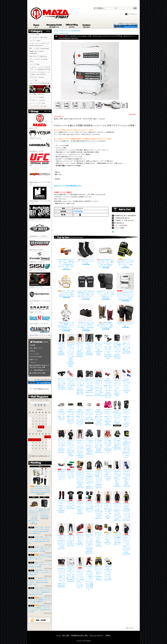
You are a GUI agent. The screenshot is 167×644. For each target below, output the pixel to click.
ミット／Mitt (33, 80)
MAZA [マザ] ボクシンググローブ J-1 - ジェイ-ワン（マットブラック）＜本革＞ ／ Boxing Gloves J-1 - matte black (106, 286)
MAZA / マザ (40, 121)
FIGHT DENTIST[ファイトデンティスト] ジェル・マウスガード (71, 470)
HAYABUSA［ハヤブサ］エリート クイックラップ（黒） (125, 315)
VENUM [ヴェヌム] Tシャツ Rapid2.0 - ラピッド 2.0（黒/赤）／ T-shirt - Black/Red (80, 503)
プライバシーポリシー (96, 635)
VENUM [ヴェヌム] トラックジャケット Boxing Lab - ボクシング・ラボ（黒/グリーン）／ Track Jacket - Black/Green (117, 506)
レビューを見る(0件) (121, 225)
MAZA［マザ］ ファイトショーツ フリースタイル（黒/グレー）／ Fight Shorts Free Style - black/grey (61, 441)
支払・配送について (54, 25)
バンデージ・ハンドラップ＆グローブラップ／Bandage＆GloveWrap (40, 68)
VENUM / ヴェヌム (40, 135)
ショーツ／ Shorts (35, 41)
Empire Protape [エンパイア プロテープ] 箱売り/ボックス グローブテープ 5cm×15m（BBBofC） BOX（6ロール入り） (106, 254)
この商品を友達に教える (122, 218)
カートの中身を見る (39, 381)
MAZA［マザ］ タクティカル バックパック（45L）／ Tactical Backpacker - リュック (80, 535)
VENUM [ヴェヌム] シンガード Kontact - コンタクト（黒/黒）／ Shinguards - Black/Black (61, 345)
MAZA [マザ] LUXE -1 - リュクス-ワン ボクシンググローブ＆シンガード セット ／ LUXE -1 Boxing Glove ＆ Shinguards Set (40, 480)
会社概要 (32, 345)
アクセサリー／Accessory (37, 100)
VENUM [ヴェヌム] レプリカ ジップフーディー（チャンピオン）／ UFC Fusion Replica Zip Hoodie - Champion (71, 443)
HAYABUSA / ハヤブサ (40, 146)
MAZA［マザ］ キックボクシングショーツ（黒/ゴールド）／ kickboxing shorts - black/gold (40, 549)
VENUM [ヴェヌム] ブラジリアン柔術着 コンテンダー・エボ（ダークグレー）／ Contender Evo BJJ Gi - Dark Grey (99, 474)
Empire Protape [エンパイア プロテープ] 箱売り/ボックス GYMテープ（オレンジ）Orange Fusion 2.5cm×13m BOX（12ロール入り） (66, 255)
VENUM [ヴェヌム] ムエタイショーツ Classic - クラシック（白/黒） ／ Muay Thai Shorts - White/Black (71, 570)
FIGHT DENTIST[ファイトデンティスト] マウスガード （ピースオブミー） (61, 470)
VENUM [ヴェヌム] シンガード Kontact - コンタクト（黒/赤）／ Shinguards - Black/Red (61, 502)
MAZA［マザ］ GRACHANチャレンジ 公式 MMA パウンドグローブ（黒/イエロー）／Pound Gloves (125, 254)
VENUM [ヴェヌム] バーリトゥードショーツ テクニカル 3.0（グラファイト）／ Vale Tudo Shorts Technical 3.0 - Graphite (80, 444)
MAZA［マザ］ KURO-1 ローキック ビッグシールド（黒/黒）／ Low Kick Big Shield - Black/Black (99, 441)
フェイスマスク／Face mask (38, 106)
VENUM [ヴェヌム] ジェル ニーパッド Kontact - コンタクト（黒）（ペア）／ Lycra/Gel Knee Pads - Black (126, 414)
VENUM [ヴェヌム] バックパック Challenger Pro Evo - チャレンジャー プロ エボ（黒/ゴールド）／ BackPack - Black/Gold (89, 475)
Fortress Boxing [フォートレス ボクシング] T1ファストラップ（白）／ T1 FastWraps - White (117, 412)
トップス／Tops (35, 34)
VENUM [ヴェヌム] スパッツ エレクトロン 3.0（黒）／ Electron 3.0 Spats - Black (71, 535)
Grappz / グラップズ (40, 309)
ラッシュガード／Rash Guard (39, 37)
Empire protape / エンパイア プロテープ (40, 176)
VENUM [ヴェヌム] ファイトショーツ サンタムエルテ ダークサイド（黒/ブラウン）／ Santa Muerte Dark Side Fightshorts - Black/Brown (89, 539)
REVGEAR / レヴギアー (40, 245)
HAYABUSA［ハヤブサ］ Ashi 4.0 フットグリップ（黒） (86, 252)
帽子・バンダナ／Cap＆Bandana (40, 48)
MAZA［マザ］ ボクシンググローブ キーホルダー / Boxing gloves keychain (71, 380)
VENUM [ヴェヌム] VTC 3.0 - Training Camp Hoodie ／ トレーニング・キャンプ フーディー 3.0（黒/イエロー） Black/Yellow (126, 506)
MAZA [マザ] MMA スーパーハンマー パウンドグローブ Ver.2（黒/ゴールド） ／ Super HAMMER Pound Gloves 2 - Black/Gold (89, 383)
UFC (40, 160)
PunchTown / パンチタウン (40, 257)
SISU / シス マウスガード (40, 268)
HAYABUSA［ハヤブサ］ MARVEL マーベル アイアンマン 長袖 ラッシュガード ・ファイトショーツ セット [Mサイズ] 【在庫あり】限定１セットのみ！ (89, 574)
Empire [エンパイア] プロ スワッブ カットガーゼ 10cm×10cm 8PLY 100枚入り (89, 411)
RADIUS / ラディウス (40, 280)
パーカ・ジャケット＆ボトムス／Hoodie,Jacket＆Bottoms (40, 44)
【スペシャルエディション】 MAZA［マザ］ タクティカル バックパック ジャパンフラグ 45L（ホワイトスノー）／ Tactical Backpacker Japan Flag (125, 286)
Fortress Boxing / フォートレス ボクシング (40, 195)
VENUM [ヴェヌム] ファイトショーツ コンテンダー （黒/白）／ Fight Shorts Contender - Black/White (80, 346)
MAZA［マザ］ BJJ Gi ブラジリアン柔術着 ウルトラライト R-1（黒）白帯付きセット (40, 600)
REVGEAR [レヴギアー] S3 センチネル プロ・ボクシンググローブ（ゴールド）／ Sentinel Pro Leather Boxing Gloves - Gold (80, 474)
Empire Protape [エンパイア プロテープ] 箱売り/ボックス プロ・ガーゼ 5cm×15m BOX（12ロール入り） (80, 413)
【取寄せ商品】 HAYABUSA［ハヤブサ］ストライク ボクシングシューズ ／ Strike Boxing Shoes (108, 569)
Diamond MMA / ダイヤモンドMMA (40, 331)
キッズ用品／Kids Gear (40, 90)
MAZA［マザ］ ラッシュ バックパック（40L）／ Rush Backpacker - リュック (108, 534)
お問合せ (87, 25)
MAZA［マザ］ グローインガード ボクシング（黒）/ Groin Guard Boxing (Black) (99, 345)
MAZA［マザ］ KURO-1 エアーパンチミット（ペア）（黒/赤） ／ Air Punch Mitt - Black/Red (99, 535)
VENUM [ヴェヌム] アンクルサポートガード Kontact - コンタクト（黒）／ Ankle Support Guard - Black (117, 474)
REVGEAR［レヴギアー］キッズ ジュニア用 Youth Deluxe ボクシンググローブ (89, 502)
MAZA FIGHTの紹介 (36, 357)
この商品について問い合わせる (124, 220)
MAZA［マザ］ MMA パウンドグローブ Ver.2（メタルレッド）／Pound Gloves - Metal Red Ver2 (108, 441)
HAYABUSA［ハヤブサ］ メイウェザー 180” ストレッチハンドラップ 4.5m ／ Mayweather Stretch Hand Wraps (108, 346)
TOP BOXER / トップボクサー (40, 229)
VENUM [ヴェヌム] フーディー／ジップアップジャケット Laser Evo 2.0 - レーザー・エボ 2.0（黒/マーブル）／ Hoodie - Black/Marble (126, 539)
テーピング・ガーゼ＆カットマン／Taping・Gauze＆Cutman (40, 73)
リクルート (33, 362)
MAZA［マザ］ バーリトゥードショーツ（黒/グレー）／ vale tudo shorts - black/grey (40, 565)
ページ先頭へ (130, 628)
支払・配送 (66, 635)
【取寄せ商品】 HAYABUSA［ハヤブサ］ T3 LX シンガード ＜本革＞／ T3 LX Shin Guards (106, 316)
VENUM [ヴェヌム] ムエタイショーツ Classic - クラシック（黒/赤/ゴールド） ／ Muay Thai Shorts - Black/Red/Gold (99, 383)
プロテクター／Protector (37, 77)
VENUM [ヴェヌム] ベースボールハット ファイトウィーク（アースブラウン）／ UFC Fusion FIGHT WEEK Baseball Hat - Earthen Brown (34, 511)
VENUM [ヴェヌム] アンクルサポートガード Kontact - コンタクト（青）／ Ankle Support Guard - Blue (126, 474)
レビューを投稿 (119, 228)
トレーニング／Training (37, 97)
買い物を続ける (119, 223)
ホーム (37, 25)
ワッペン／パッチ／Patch (37, 103)
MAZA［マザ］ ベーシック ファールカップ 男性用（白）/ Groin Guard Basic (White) (126, 344)
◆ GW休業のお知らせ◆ (37, 373)
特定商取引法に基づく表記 (79, 635)
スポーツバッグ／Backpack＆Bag (40, 83)
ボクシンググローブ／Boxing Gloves (38, 60)
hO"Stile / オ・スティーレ (40, 213)
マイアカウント (133, 14)
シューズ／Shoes (35, 64)
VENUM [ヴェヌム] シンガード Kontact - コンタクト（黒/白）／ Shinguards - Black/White (89, 345)
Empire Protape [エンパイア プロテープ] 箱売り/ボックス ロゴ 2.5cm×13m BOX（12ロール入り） (71, 412)
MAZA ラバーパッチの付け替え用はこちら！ (68, 186)
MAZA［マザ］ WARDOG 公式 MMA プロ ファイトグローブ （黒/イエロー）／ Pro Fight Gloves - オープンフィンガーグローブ (126, 444)
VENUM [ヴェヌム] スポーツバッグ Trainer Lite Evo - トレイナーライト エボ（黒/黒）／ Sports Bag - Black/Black (86, 317)
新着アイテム (34, 360)
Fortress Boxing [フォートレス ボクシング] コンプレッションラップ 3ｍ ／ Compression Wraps (126, 381)
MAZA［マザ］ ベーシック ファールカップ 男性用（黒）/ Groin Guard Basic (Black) (61, 380)
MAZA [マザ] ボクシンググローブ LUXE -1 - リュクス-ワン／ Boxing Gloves (40, 573)
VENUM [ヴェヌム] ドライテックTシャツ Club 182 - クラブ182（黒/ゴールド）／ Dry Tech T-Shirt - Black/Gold (99, 505)
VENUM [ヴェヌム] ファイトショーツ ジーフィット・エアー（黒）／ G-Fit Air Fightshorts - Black (117, 383)
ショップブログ (72, 25)
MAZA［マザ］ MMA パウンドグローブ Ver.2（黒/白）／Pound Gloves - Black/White (117, 440)
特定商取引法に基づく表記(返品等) (125, 216)
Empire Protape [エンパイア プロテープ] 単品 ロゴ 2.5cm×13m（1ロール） (61, 410)
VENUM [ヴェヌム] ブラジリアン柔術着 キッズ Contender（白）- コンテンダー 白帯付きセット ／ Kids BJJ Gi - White (66, 317)
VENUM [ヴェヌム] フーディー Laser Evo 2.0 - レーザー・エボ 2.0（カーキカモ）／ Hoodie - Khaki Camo (61, 536)
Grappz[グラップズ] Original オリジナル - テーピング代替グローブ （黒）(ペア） (40, 557)
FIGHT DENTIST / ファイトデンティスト (40, 296)
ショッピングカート (126, 25)
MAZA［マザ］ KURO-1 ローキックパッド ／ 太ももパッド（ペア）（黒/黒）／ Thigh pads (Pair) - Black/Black (89, 442)
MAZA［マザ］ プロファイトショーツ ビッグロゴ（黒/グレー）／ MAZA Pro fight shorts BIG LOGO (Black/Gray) (80, 382)
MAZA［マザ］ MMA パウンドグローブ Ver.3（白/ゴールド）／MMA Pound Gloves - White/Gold (66, 285)
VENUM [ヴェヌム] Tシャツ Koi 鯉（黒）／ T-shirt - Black (71, 500)
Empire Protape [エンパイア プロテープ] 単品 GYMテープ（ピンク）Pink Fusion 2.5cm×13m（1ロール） (99, 413)
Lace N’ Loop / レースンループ (40, 319)
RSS (38, 620)
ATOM (43, 620)
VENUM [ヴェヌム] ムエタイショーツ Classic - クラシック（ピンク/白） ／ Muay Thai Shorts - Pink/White (108, 413)
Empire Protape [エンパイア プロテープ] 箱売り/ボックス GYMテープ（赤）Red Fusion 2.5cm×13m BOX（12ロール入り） (108, 384)
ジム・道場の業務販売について (39, 370)
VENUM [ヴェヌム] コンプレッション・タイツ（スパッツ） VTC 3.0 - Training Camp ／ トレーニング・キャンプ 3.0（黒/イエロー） (80, 573)
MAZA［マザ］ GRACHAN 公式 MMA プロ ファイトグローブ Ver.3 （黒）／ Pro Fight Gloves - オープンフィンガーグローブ (86, 286)
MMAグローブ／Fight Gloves (38, 56)
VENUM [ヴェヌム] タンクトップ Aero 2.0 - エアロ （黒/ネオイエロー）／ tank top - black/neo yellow (108, 505)
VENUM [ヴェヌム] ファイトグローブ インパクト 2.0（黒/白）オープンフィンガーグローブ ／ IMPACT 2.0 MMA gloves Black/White (61, 572)
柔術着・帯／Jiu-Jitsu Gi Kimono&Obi (37, 52)
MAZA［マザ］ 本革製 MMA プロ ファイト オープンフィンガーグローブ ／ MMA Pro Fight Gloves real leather (117, 346)
